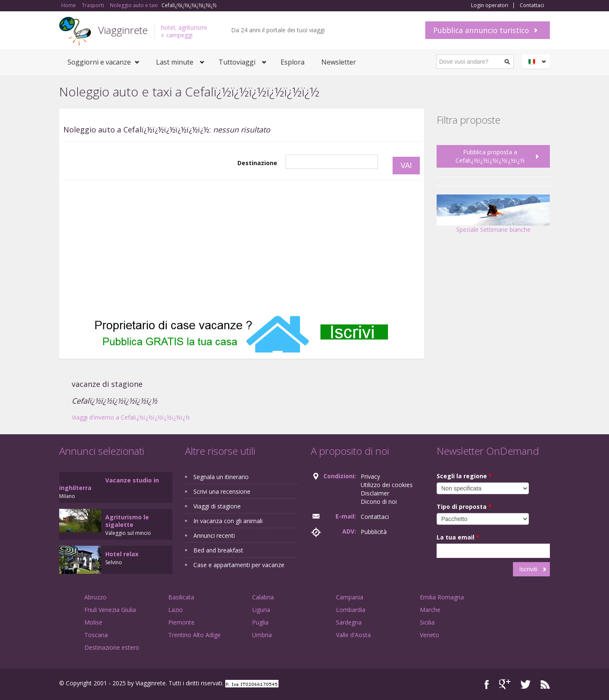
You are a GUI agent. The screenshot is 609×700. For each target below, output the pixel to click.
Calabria (263, 597)
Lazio (176, 610)
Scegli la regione (464, 476)
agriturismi (193, 27)
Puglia (260, 622)
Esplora (293, 62)
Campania (350, 597)
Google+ (505, 684)
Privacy (370, 476)
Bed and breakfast (218, 550)
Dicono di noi (379, 502)
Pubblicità (374, 532)
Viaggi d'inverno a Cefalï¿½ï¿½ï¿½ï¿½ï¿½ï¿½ (131, 417)
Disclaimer (375, 493)
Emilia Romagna (442, 597)
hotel (168, 27)
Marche (430, 610)
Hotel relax (122, 554)
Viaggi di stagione (217, 506)
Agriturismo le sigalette (127, 521)
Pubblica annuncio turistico (481, 30)
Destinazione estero (112, 647)
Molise (93, 622)
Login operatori (490, 5)
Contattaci (532, 5)
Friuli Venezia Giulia (110, 610)
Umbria (262, 635)
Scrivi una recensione (222, 491)
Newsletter (339, 62)
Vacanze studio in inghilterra (109, 484)
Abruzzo (95, 597)
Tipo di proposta (464, 507)
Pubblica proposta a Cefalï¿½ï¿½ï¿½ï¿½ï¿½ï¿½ (490, 156)
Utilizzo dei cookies (387, 485)
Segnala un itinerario (221, 477)
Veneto (429, 635)
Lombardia (351, 610)
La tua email (458, 537)
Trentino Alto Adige (194, 635)
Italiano (537, 62)
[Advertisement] (242, 248)
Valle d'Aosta (353, 635)
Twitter (526, 684)
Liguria (261, 610)
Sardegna (349, 622)
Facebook (487, 684)
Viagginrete (123, 30)
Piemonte (181, 622)
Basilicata (181, 597)
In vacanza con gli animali (228, 521)
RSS (545, 684)
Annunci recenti (214, 535)
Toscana (96, 635)
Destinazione (257, 163)
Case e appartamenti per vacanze (239, 565)
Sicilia (427, 622)
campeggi (179, 35)
